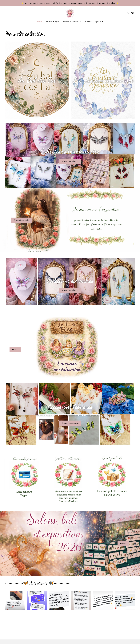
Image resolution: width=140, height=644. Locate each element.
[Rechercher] (128, 13)
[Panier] (133, 13)
